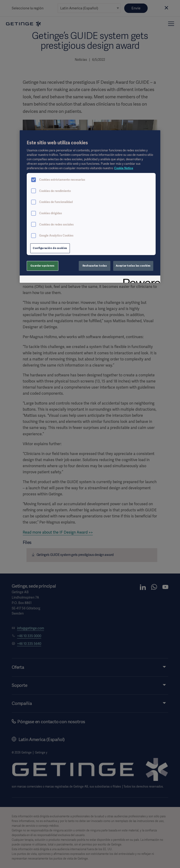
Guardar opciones (42, 266)
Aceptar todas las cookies (133, 266)
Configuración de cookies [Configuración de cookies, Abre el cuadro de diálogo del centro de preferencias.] (50, 248)
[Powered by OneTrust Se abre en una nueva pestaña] (140, 280)
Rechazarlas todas (95, 266)
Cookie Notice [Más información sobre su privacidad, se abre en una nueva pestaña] (124, 168)
